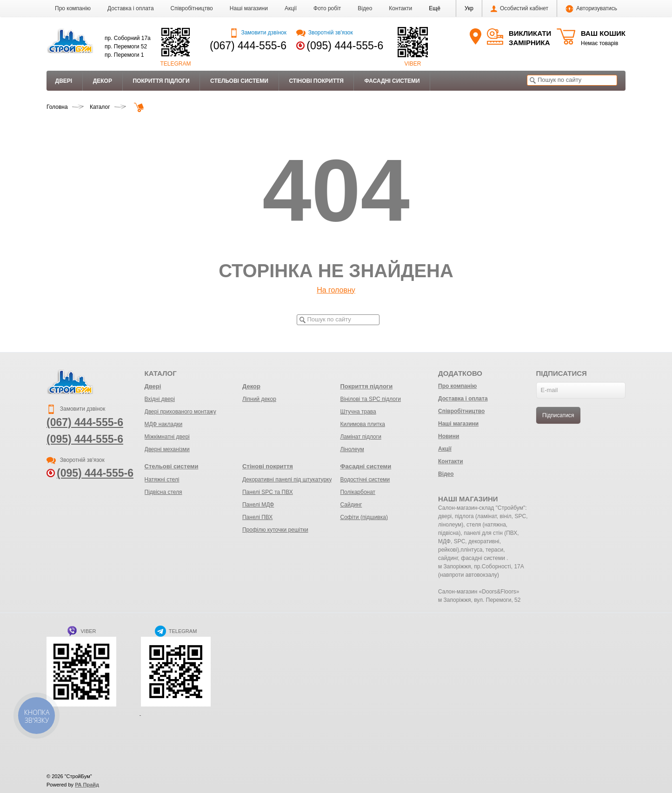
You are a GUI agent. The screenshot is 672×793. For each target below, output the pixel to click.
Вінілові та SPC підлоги (370, 399)
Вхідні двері (160, 399)
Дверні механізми (167, 449)
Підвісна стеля (163, 492)
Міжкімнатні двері (167, 437)
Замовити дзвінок (258, 33)
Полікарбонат (358, 492)
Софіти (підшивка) (364, 517)
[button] (435, 8)
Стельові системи (239, 81)
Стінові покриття (316, 81)
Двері (64, 81)
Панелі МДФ (258, 505)
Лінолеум (352, 449)
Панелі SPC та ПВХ (268, 492)
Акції (291, 8)
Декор (103, 81)
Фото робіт (327, 8)
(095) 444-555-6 (345, 46)
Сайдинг (351, 505)
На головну (336, 290)
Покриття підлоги (161, 81)
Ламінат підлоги (360, 437)
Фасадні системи (392, 81)
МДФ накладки (164, 424)
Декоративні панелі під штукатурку (287, 480)
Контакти (400, 8)
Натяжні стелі (162, 480)
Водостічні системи (365, 480)
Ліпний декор (259, 399)
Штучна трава (358, 412)
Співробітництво (192, 8)
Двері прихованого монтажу (180, 412)
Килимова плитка (362, 424)
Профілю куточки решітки (275, 530)
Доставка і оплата (131, 8)
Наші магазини (249, 8)
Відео (365, 8)
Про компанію (73, 8)
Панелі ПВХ (257, 517)
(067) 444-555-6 (248, 46)
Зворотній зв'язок (324, 33)
